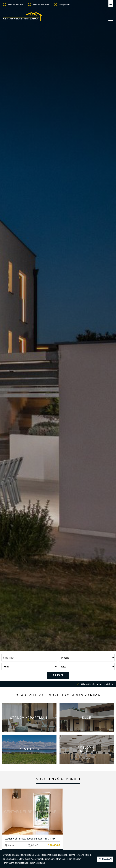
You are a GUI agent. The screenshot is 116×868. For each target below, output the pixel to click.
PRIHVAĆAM (105, 859)
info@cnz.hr (62, 5)
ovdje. (30, 859)
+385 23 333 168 (13, 5)
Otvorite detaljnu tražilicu (96, 684)
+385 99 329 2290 (39, 5)
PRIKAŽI (58, 675)
